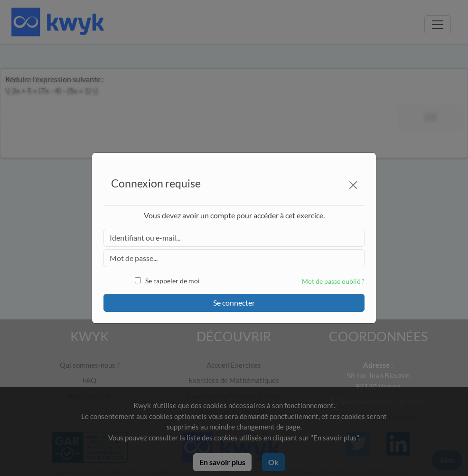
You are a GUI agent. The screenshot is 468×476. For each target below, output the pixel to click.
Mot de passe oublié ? (333, 281)
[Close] (353, 185)
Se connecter (234, 303)
